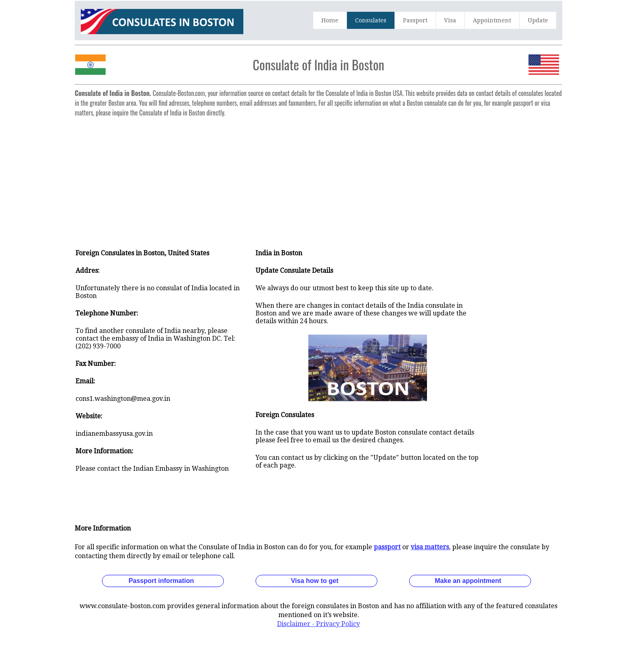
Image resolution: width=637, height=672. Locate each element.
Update (538, 20)
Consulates (371, 20)
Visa (450, 20)
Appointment (492, 20)
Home (330, 20)
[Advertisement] (318, 177)
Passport (415, 20)
